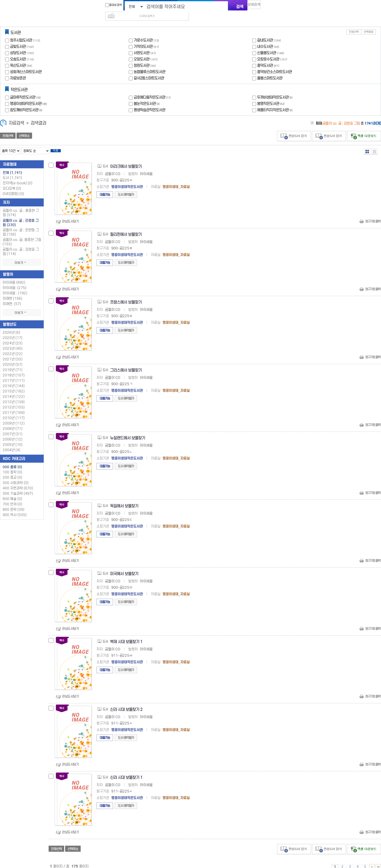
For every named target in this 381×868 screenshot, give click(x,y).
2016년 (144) (14, 380)
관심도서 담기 (294, 128)
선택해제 (368, 24)
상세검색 (256, 6)
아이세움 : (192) (15, 287)
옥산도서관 (18, 58)
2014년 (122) (14, 390)
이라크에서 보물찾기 (126, 160)
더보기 (22, 256)
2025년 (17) (13, 332)
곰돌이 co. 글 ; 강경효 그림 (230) (21, 216)
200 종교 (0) (12, 471)
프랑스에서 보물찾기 (126, 296)
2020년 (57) (13, 358)
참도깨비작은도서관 (27, 102)
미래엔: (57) (12, 298)
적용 (59, 144)
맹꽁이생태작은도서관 (29, 96)
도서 (12, 172)
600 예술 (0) (12, 493)
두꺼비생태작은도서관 (275, 89)
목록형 (374, 144)
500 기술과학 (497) (18, 487)
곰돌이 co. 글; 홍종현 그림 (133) (22, 236)
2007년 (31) (13, 428)
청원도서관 (142, 58)
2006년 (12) (13, 433)
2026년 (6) (11, 326)
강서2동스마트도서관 (149, 70)
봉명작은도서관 (271, 96)
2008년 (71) (13, 422)
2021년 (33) (13, 353)
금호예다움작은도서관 (153, 89)
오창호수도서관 (268, 51)
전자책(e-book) (17, 177)
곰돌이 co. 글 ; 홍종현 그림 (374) (21, 207)
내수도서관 (265, 39)
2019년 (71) (13, 364)
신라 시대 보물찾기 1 (126, 771)
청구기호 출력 (373, 215)
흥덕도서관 (265, 58)
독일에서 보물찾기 (124, 500)
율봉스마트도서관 (270, 70)
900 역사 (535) (15, 509)
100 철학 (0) (12, 466)
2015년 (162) (14, 385)
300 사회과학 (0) (16, 477)
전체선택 (354, 24)
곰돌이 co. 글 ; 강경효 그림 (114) (21, 245)
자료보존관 (18, 70)
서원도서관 (142, 45)
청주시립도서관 (21, 32)
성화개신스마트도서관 (26, 64)
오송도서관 (18, 51)
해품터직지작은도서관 (275, 102)
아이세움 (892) (14, 276)
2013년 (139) (14, 396)
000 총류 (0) (12, 461)
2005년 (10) (13, 438)
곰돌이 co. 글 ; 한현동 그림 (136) (21, 226)
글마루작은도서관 (26, 89)
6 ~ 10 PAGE (372, 860)
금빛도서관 (18, 39)
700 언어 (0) (12, 498)
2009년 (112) (14, 417)
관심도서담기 (70, 215)
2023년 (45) (13, 342)
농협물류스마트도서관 (149, 64)
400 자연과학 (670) (18, 482)
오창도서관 (142, 51)
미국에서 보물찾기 (124, 567)
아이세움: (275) (14, 282)
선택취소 (24, 128)
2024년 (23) (13, 337)
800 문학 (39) (13, 503)
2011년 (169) (14, 406)
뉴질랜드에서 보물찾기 (128, 432)
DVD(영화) (13, 188)
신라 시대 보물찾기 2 (126, 703)
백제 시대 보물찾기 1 (126, 635)
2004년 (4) (11, 444)
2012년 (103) (14, 401)
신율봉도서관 (267, 45)
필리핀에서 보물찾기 (126, 228)
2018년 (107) (14, 369)
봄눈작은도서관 (147, 96)
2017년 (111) (14, 374)
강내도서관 (265, 32)
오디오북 (12, 182)
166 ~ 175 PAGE (378, 860)
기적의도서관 (143, 39)
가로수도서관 (143, 32)
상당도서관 (18, 45)
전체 (12, 166)
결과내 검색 (111, 5)
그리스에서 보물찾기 (126, 364)
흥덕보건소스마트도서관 (274, 64)
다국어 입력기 (272, 6)
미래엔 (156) (12, 292)
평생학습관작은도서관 (149, 102)
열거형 (367, 144)
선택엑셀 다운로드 (364, 128)
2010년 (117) (14, 412)
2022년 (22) (13, 348)
